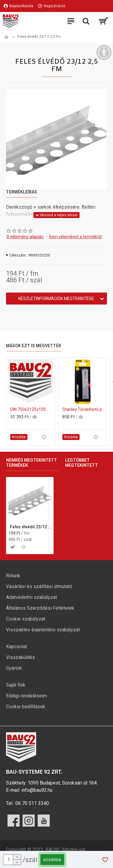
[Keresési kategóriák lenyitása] (86, 21)
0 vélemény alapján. (25, 237)
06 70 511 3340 (32, 803)
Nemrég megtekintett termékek (31, 463)
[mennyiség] (12, 860)
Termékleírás (22, 192)
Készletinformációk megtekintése (56, 299)
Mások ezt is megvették (34, 346)
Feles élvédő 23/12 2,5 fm (31, 527)
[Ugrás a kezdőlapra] (6, 37)
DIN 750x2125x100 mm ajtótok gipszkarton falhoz (32, 409)
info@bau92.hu (37, 790)
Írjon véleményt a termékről (75, 237)
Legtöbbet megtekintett (82, 463)
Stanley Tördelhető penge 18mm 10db (84, 409)
